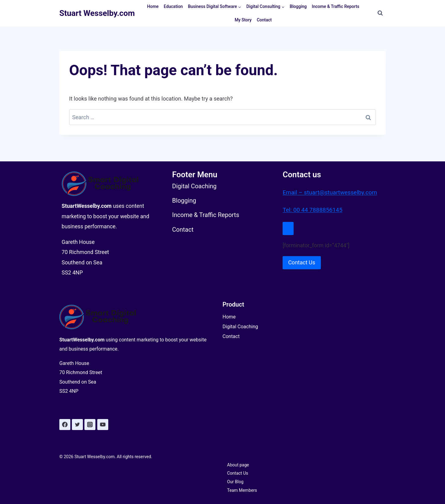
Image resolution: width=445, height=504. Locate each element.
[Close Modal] (288, 227)
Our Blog (235, 482)
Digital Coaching (240, 327)
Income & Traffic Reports (336, 6)
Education (173, 6)
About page (238, 465)
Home (153, 6)
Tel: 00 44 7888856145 (314, 208)
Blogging (298, 6)
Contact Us (238, 473)
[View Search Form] (380, 13)
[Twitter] (77, 425)
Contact (264, 20)
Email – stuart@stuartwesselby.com (332, 190)
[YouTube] (103, 425)
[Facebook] (65, 425)
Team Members (242, 491)
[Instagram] (90, 425)
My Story (243, 20)
